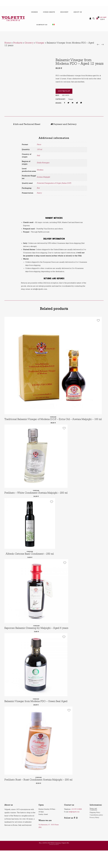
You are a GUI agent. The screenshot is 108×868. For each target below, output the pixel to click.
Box (38, 188)
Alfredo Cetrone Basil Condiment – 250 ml (30, 562)
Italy (38, 155)
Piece (39, 144)
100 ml (39, 149)
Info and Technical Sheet (19, 124)
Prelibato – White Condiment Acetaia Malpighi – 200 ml (38, 501)
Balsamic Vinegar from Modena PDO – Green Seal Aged (38, 716)
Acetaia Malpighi (43, 177)
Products (18, 43)
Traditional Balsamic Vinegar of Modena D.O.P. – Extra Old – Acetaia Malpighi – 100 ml (54, 422)
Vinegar (40, 43)
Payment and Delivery (50, 124)
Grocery (29, 43)
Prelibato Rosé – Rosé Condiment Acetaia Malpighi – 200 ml (40, 798)
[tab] (20, 124)
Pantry (39, 193)
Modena (40, 170)
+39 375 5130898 (76, 827)
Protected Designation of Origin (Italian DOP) (54, 183)
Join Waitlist (64, 91)
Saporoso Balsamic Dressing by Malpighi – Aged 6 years (38, 639)
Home (8, 43)
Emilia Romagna (43, 163)
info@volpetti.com (74, 829)
